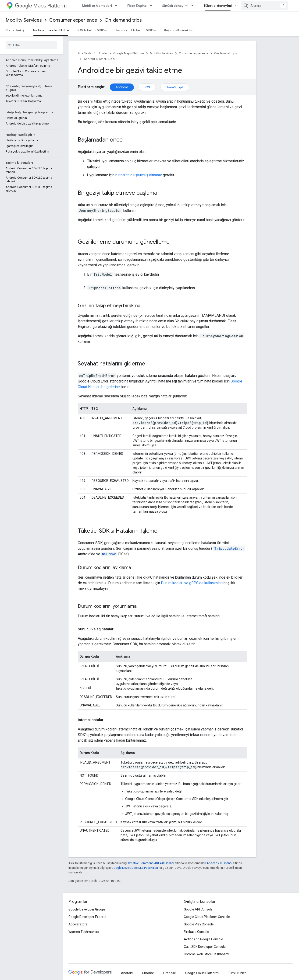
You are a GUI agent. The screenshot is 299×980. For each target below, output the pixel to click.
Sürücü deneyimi (175, 6)
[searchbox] (31, 45)
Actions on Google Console (203, 939)
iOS (147, 87)
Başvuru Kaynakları (179, 30)
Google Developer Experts (87, 917)
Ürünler (102, 53)
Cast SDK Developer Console (205, 947)
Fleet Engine (137, 6)
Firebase (170, 973)
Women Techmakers (84, 932)
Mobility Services (24, 20)
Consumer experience (73, 20)
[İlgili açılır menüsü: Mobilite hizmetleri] (117, 6)
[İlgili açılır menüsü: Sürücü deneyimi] (194, 6)
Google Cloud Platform (202, 973)
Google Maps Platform (129, 53)
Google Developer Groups (87, 909)
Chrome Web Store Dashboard (206, 954)
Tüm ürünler (237, 973)
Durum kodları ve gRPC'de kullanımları (192, 583)
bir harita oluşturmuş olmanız (139, 175)
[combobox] (264, 6)
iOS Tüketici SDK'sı (92, 30)
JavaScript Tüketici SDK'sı (135, 30)
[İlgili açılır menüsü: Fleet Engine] (152, 6)
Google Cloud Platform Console (207, 917)
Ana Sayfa (85, 53)
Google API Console (198, 909)
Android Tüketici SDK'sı (100, 59)
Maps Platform (41, 6)
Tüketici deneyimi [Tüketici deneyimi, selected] (218, 6)
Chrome (148, 973)
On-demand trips (123, 20)
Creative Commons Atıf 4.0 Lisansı (151, 863)
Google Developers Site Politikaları (135, 868)
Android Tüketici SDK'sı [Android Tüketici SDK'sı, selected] (51, 30)
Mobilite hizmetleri (97, 6)
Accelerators (78, 924)
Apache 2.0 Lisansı (219, 863)
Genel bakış (15, 30)
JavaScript (175, 87)
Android (122, 87)
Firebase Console (196, 932)
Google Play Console (199, 924)
